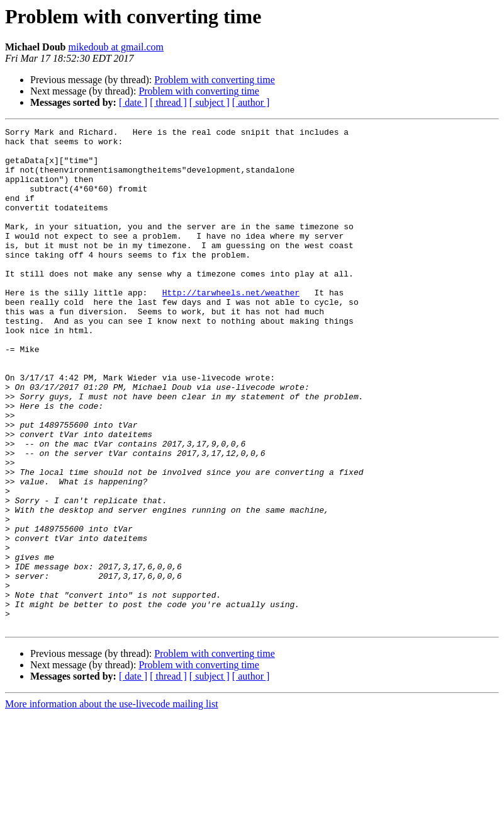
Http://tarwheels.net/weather (231, 326)
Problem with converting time (215, 80)
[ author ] (251, 102)
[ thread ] (168, 102)
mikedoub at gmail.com (116, 47)
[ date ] (133, 102)
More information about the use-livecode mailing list (112, 804)
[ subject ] (210, 102)
